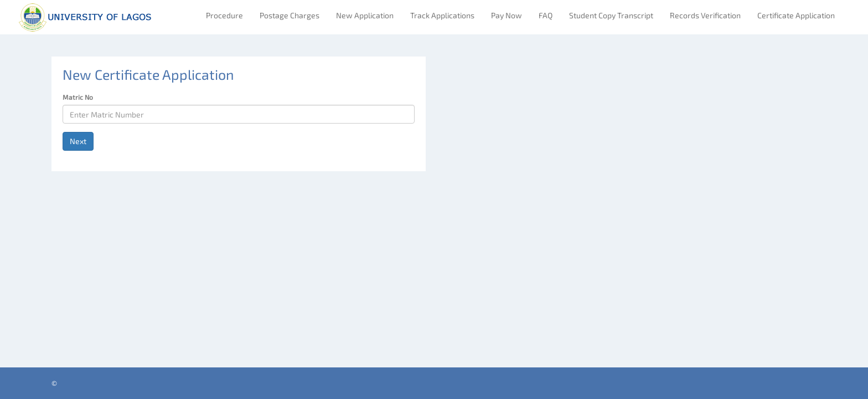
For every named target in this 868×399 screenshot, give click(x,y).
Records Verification (705, 15)
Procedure (224, 15)
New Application (365, 15)
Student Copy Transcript (611, 15)
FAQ (546, 15)
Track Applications (442, 15)
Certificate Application (796, 15)
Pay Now (507, 15)
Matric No (78, 97)
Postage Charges (290, 15)
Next (78, 141)
